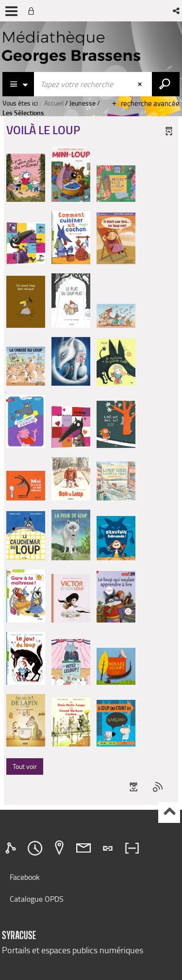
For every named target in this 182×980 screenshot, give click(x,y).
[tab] (12, 848)
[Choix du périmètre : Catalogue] (18, 84)
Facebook (25, 877)
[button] (177, 11)
